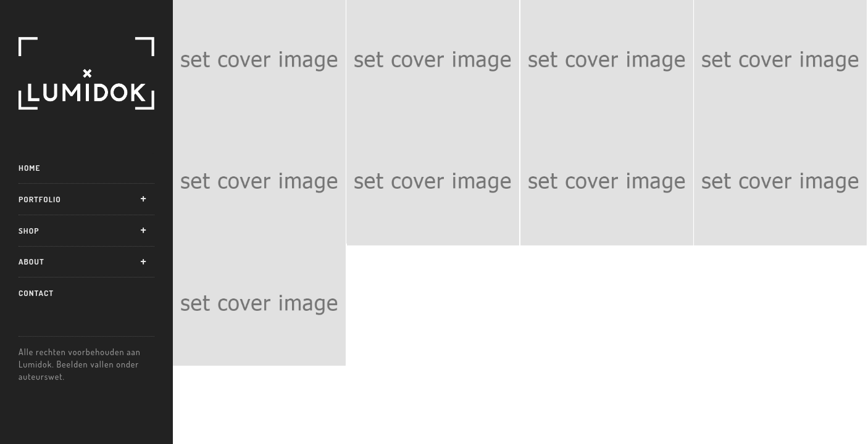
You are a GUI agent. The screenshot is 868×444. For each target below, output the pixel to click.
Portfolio (40, 199)
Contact (36, 293)
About (31, 261)
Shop (29, 231)
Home (29, 168)
